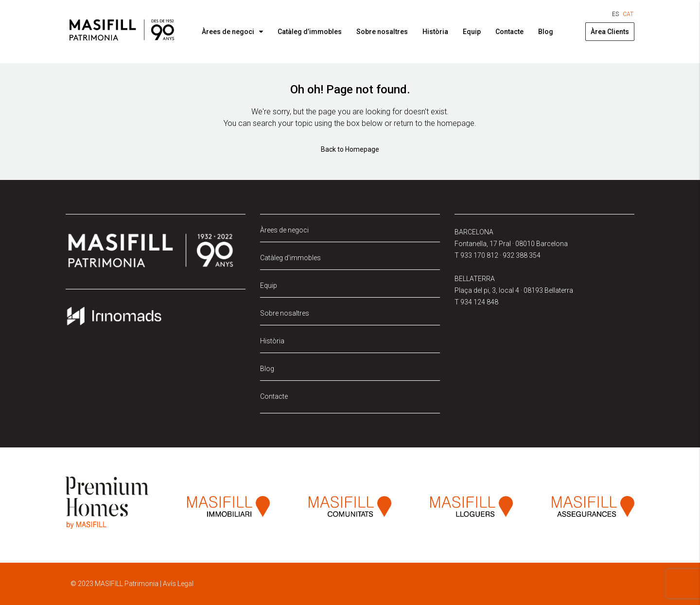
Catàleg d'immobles (290, 258)
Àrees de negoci (228, 32)
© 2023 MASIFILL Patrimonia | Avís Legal (132, 584)
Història (435, 32)
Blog (546, 32)
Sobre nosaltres (382, 32)
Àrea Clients (610, 32)
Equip (472, 32)
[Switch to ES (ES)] (615, 14)
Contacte (509, 32)
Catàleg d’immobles (310, 32)
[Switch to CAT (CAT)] (628, 14)
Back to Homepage (350, 149)
